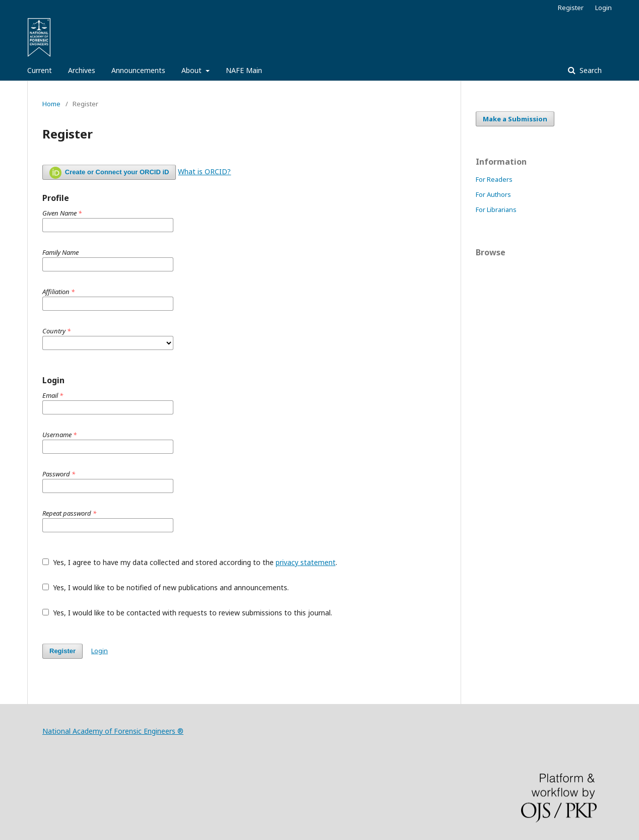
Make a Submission (515, 119)
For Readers (494, 179)
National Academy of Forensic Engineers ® (113, 731)
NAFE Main (244, 70)
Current (40, 70)
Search (590, 70)
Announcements (138, 70)
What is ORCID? (204, 171)
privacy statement (306, 562)
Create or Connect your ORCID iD (109, 173)
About (193, 70)
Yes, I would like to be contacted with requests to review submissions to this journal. (187, 613)
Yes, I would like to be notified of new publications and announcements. (166, 587)
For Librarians (496, 209)
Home (51, 104)
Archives (82, 70)
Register (571, 8)
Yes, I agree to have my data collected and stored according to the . (190, 562)
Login (603, 8)
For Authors (493, 194)
